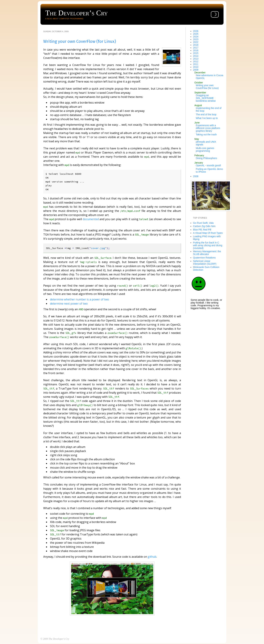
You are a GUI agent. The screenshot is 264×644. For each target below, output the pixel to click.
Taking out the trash (206, 134)
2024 (196, 37)
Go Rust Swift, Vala (203, 223)
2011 (196, 64)
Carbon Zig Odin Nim (204, 226)
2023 (196, 39)
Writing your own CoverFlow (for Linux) (207, 87)
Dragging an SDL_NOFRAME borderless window (206, 98)
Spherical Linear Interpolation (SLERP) (205, 262)
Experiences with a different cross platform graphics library (208, 128)
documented (91, 219)
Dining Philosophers (206, 158)
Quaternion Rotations (204, 258)
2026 (196, 31)
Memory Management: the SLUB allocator (207, 253)
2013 (196, 59)
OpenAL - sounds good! (208, 165)
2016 (196, 50)
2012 (196, 61)
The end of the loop (206, 114)
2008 (196, 176)
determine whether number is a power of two (79, 299)
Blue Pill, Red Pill (202, 230)
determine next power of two (69, 303)
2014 (196, 56)
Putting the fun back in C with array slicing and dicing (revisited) (208, 245)
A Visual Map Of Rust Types (208, 233)
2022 (196, 42)
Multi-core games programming (205, 150)
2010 (196, 67)
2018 (196, 45)
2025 (196, 34)
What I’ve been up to (207, 118)
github (152, 556)
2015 (196, 53)
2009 (196, 70)
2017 (196, 48)
